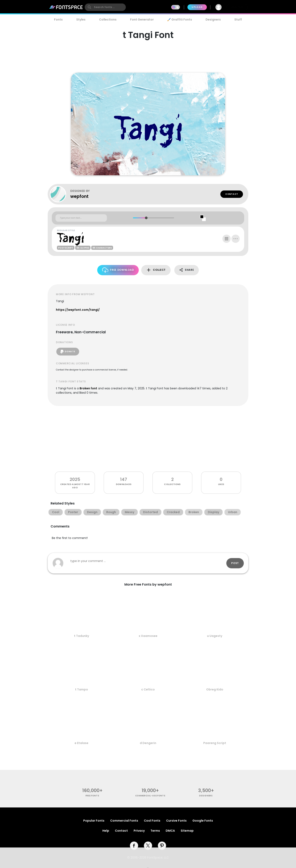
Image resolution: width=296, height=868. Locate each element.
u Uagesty (215, 636)
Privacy (139, 831)
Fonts (58, 19)
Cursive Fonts (176, 821)
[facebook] (134, 846)
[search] (105, 7)
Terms (155, 831)
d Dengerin (148, 743)
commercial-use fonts (150, 796)
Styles (81, 19)
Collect (156, 270)
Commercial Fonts (124, 821)
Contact (232, 194)
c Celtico (148, 689)
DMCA (170, 831)
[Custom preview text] (81, 218)
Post (235, 563)
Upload (197, 7)
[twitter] (148, 846)
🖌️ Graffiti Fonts (180, 19)
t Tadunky (82, 636)
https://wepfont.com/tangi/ (78, 310)
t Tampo (82, 689)
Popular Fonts (94, 821)
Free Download (118, 270)
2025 (75, 479)
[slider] (146, 218)
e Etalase (82, 743)
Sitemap (187, 831)
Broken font (88, 388)
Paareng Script (215, 743)
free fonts (92, 796)
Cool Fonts (152, 821)
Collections (108, 19)
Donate (68, 352)
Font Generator (142, 19)
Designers (213, 19)
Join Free (237, 7)
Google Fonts (203, 821)
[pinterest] (162, 846)
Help (106, 831)
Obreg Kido (215, 689)
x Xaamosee (148, 636)
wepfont (79, 196)
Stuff (238, 19)
